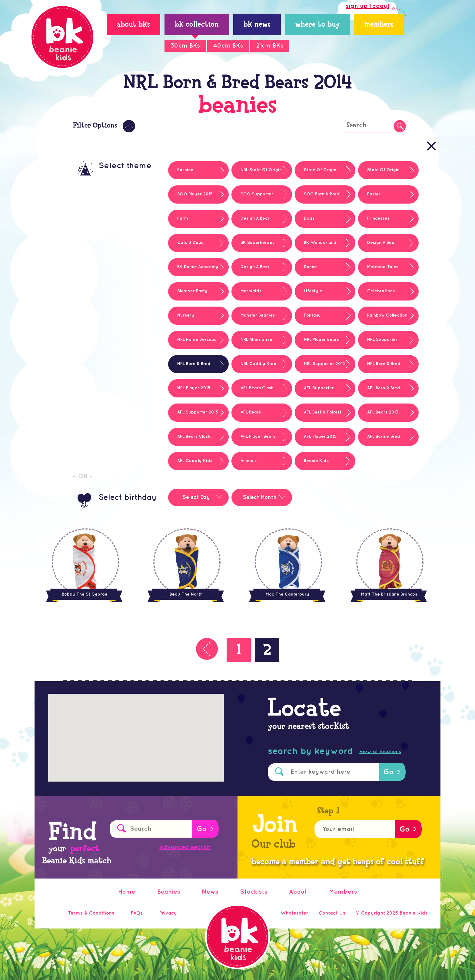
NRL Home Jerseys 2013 (192, 343)
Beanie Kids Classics (312, 464)
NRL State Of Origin (261, 170)
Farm (183, 218)
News (210, 892)
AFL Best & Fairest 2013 (318, 416)
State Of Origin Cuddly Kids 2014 (379, 174)
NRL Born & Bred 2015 (379, 367)
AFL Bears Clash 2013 (189, 440)
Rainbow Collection (387, 315)
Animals (249, 461)
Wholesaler (294, 913)
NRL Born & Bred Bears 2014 (189, 367)
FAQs (137, 913)
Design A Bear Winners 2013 (251, 271)
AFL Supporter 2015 (198, 412)
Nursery (186, 315)
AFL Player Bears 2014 (253, 440)
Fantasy (312, 315)
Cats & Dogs (190, 243)
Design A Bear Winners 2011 (251, 222)
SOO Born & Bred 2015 (317, 198)
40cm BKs (228, 46)
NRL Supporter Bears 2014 (378, 343)
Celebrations (381, 291)
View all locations (380, 752)
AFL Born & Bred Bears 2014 (379, 392)
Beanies (169, 892)
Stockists (254, 892)
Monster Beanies (258, 315)
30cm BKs (185, 46)
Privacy (168, 913)
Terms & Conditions (91, 913)
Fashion (185, 170)
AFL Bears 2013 (383, 412)
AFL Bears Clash (257, 388)
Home (127, 892)
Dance (310, 267)
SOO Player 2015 (195, 194)
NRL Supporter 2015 (324, 364)
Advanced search (185, 847)
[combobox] (198, 493)
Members (343, 892)
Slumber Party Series (188, 295)
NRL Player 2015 (194, 388)
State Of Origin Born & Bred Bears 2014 (319, 174)
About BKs (133, 25)
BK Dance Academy (198, 267)
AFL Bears (251, 412)
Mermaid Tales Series (378, 271)
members (379, 25)
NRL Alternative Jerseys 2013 (252, 343)
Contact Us (332, 913)
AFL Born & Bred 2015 (379, 440)
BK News (257, 25)
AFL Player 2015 (320, 436)
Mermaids (251, 291)
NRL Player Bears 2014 (317, 343)
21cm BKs (270, 46)
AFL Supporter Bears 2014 (314, 392)
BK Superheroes (257, 243)
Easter (374, 194)
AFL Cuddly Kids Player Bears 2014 (190, 464)
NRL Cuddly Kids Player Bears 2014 (254, 367)
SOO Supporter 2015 (252, 198)
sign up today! (367, 6)
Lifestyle (313, 291)
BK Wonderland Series (316, 246)
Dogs (309, 218)
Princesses (378, 218)
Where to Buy (317, 25)
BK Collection (197, 25)
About (298, 892)
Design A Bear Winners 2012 (377, 246)
